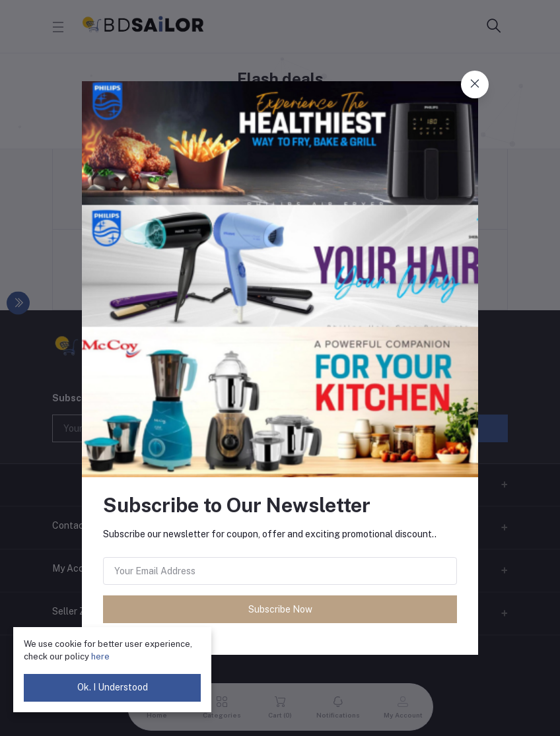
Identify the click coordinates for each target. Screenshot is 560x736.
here (100, 656)
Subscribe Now (280, 609)
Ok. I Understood (113, 687)
